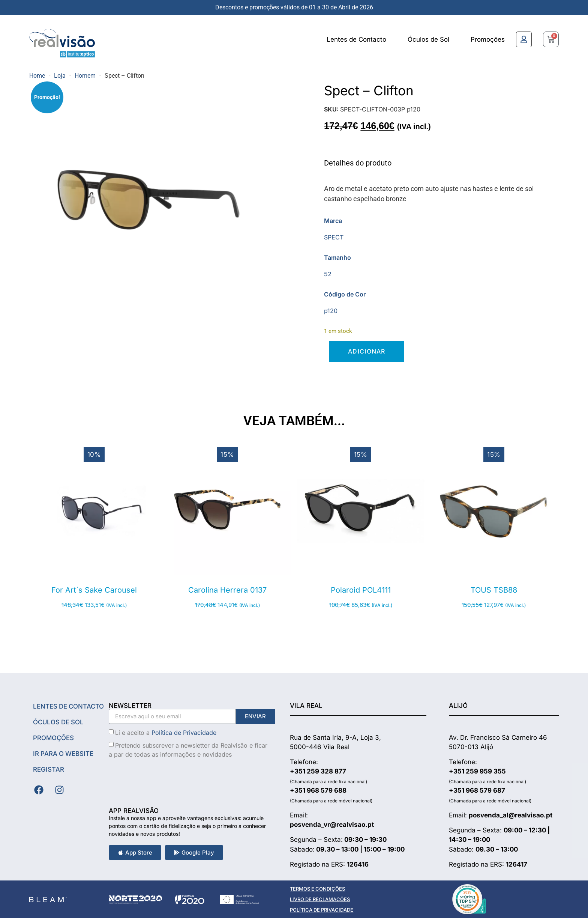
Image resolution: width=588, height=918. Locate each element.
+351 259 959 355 (477, 771)
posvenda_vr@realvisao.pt (332, 825)
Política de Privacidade (184, 732)
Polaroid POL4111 (361, 590)
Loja (60, 76)
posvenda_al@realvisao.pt (511, 815)
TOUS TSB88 (494, 590)
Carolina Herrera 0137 (227, 590)
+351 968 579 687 (477, 790)
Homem (85, 76)
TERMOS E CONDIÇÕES (317, 889)
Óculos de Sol (428, 39)
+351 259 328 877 (318, 771)
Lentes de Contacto (356, 39)
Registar (49, 769)
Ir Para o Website (64, 754)
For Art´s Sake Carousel (94, 590)
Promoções (488, 39)
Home (37, 76)
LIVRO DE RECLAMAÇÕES (320, 899)
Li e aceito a (166, 732)
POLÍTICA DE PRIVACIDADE (322, 910)
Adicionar (367, 351)
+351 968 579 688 (318, 790)
